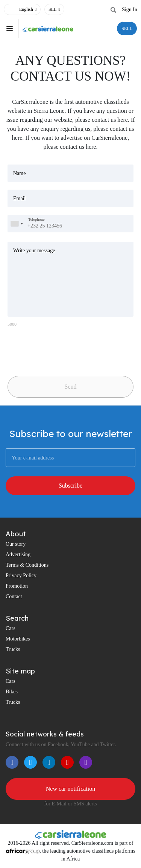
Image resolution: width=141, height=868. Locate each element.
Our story (16, 544)
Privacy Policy (21, 575)
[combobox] (17, 224)
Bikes (12, 692)
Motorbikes (18, 639)
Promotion (17, 586)
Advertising (18, 554)
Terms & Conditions (27, 565)
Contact (14, 596)
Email (19, 198)
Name (19, 173)
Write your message (34, 251)
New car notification (71, 789)
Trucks (13, 649)
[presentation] (60, 349)
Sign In (130, 10)
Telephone (36, 219)
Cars (11, 628)
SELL (127, 28)
